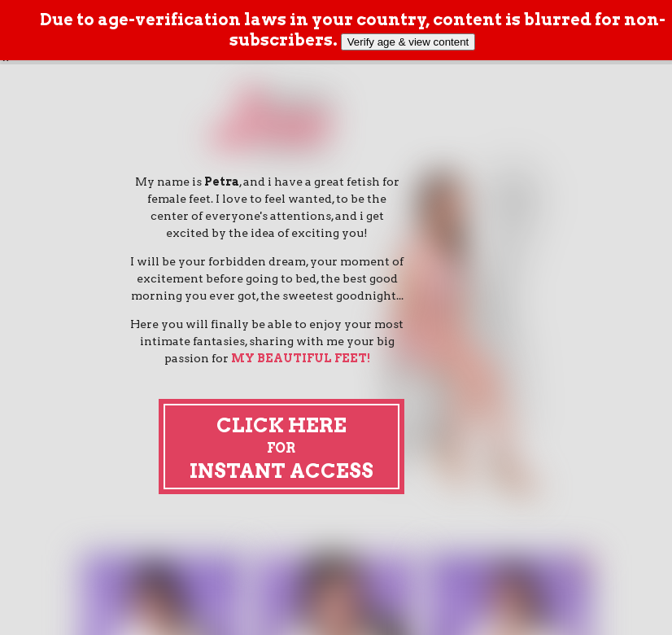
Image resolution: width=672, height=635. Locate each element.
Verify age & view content (408, 42)
